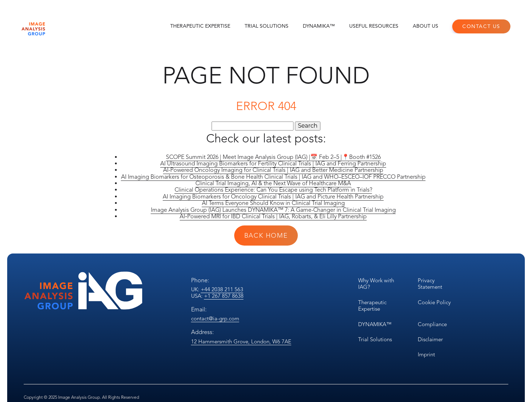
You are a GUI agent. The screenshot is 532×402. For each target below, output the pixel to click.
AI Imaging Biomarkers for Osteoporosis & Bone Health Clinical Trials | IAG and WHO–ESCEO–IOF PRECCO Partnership (273, 177)
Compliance (432, 324)
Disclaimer (430, 339)
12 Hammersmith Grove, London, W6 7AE (241, 342)
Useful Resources (374, 26)
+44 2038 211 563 (222, 289)
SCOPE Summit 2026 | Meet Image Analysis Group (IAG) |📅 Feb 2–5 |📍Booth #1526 (273, 157)
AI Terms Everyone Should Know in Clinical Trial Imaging (273, 203)
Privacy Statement (430, 284)
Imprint (426, 355)
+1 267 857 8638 (224, 296)
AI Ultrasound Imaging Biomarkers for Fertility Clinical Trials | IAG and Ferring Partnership (273, 164)
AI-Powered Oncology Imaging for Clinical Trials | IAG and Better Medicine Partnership (273, 170)
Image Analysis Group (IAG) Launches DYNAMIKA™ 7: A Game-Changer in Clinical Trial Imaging (273, 210)
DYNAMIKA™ (319, 26)
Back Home (266, 236)
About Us (425, 26)
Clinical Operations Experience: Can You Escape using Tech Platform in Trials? (273, 190)
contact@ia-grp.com (215, 319)
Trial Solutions (267, 26)
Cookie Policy (434, 302)
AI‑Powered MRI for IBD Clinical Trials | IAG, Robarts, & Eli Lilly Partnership (273, 216)
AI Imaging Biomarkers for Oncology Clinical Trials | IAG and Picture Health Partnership (273, 197)
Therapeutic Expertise (200, 26)
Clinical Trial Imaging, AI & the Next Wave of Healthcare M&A (273, 183)
